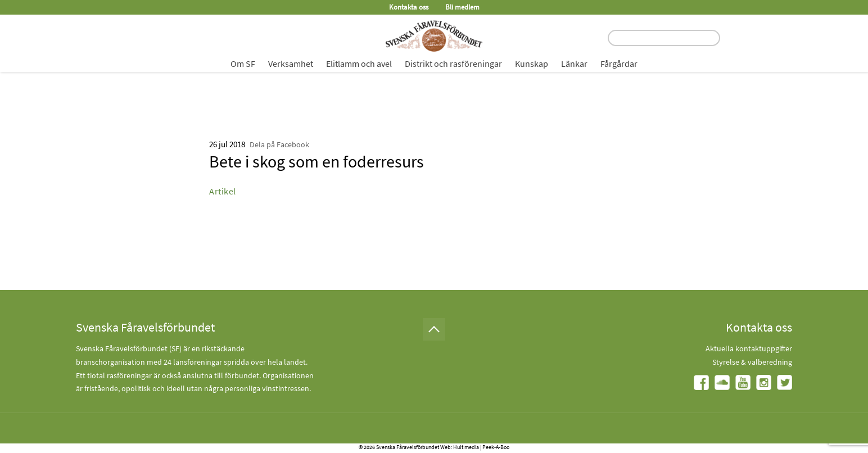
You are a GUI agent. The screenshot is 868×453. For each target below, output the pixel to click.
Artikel (223, 191)
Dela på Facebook (279, 144)
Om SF (243, 64)
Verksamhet (291, 64)
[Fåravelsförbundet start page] (434, 36)
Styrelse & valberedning (752, 362)
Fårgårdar (619, 64)
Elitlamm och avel (359, 64)
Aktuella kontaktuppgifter (749, 348)
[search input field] (664, 38)
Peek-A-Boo (496, 447)
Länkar (574, 64)
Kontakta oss (409, 7)
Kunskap (532, 64)
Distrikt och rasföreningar (453, 64)
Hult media (466, 447)
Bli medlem (462, 7)
